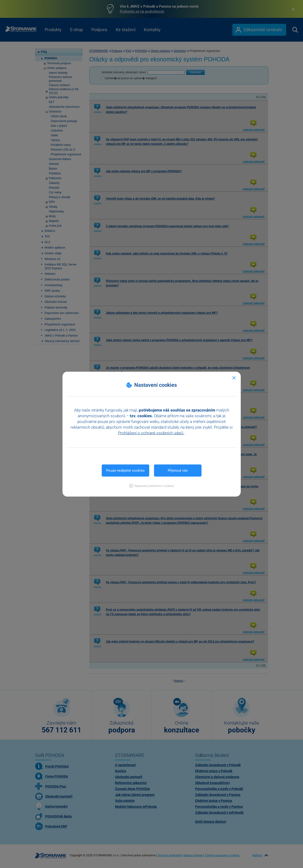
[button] (151, 486)
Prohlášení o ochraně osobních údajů (151, 433)
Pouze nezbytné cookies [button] (125, 470)
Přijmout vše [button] (178, 470)
